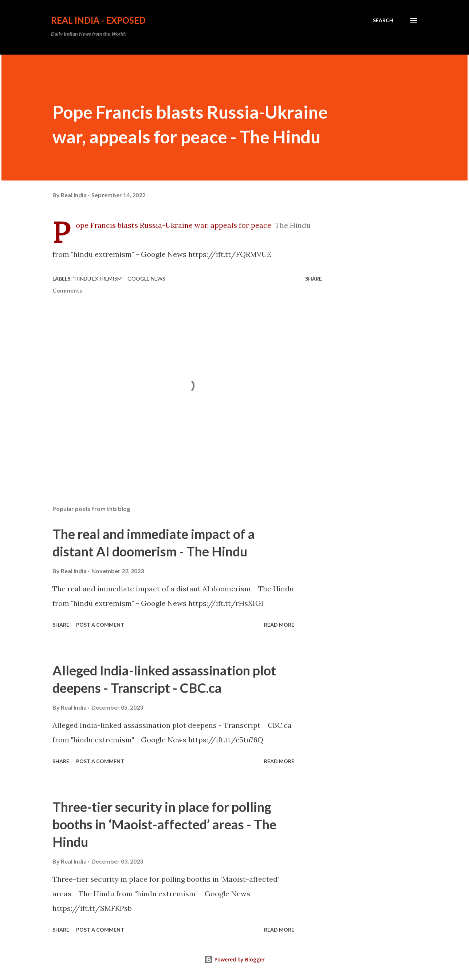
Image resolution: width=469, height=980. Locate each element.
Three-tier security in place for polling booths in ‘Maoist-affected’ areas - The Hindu (164, 824)
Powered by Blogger (234, 959)
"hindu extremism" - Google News (119, 279)
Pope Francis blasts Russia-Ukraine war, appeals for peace (174, 225)
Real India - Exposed (98, 20)
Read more (279, 625)
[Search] (383, 20)
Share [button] (314, 279)
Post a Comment (100, 625)
